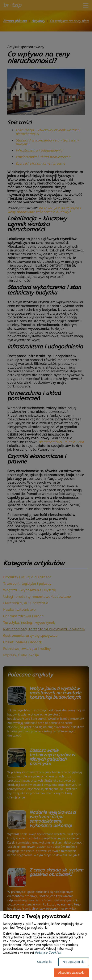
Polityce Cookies (48, 952)
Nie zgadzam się (74, 962)
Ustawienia (44, 962)
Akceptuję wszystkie (71, 973)
